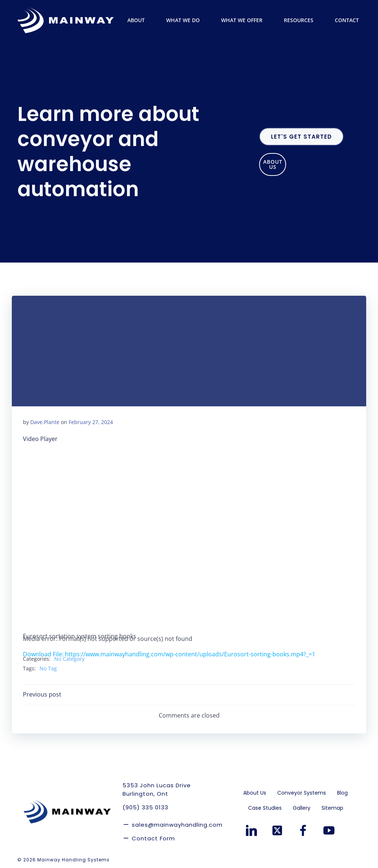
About (139, 20)
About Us (255, 792)
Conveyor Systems (302, 792)
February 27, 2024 (91, 422)
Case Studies (265, 807)
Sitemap (332, 807)
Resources (302, 20)
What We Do (186, 20)
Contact (347, 20)
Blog (342, 792)
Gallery (302, 807)
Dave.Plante (45, 422)
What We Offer (245, 20)
